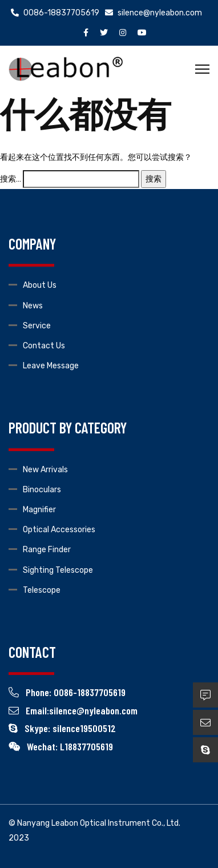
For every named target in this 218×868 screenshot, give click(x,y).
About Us (40, 285)
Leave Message (51, 366)
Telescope (42, 590)
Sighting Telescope (58, 570)
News (33, 306)
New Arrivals (45, 470)
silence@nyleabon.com (154, 13)
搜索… (11, 179)
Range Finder (47, 550)
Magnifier (39, 510)
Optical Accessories (59, 530)
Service (37, 326)
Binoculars (42, 490)
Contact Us (44, 346)
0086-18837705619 (55, 13)
